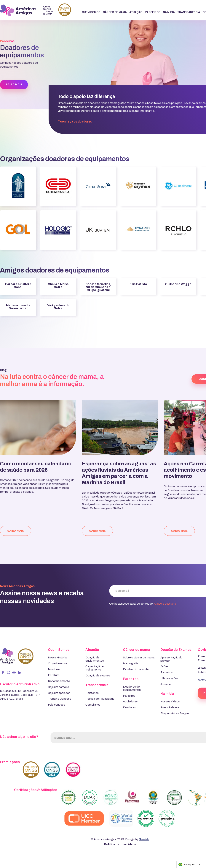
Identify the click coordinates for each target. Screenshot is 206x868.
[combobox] (189, 864)
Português (187, 864)
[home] (36, 10)
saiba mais (16, 531)
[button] (91, 12)
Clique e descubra (165, 604)
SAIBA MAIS (14, 84)
